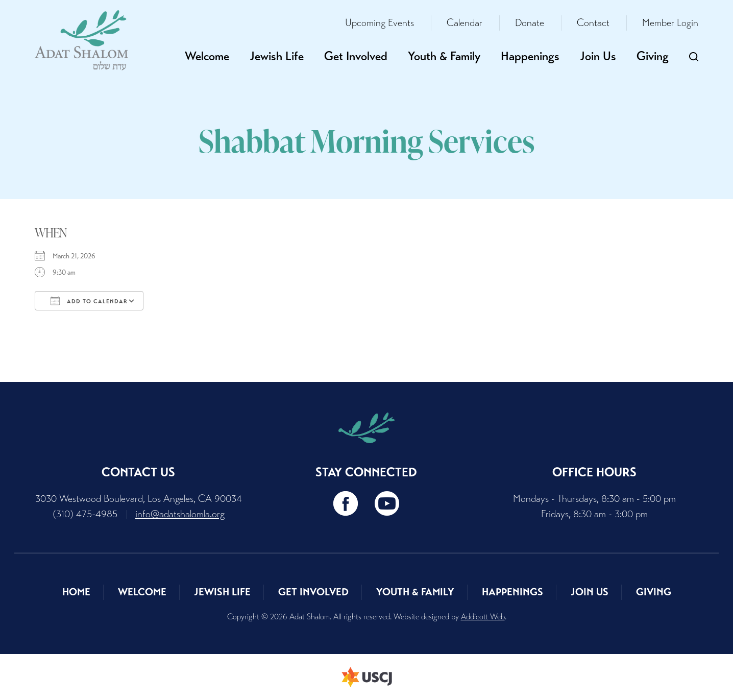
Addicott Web (483, 617)
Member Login (670, 23)
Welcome (207, 56)
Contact (593, 23)
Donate (530, 23)
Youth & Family (444, 56)
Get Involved (356, 56)
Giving (653, 56)
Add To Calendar (89, 301)
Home (76, 592)
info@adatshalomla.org (180, 514)
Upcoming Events (380, 23)
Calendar (465, 23)
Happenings (530, 56)
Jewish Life (277, 56)
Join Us (598, 56)
